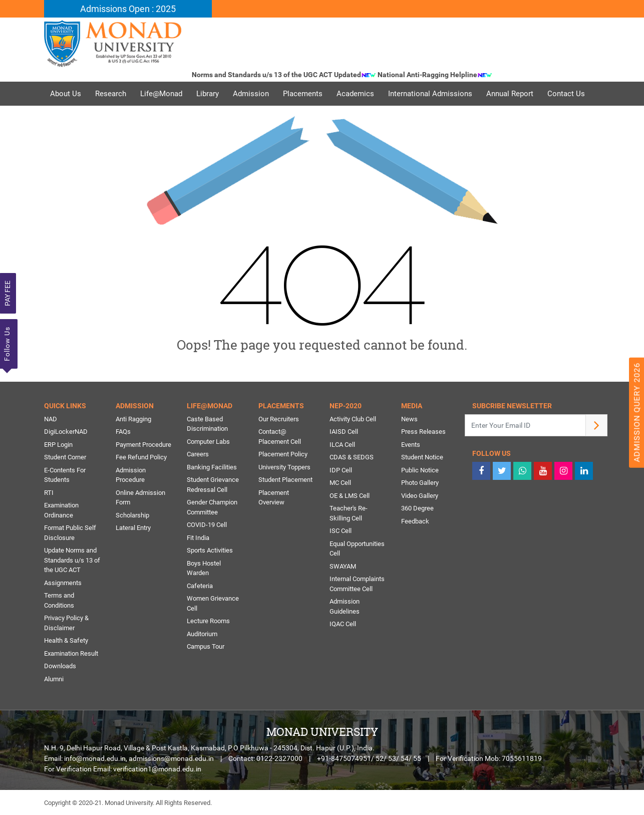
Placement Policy (283, 454)
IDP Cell (341, 470)
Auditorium (202, 634)
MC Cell (340, 483)
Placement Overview (274, 498)
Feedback (415, 521)
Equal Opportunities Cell (357, 549)
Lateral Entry (133, 528)
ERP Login (58, 445)
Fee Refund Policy (141, 457)
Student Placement (285, 480)
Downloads (60, 666)
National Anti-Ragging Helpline (440, 75)
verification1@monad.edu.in (157, 769)
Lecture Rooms (208, 621)
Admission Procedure (131, 475)
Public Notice (420, 470)
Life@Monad (161, 94)
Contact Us (566, 94)
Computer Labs (208, 442)
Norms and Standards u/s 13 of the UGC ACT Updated (289, 75)
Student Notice (422, 457)
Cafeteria (200, 586)
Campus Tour (206, 646)
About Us (66, 94)
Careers (198, 454)
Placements (303, 94)
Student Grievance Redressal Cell (213, 485)
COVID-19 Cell (207, 525)
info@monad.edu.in (95, 758)
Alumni (54, 679)
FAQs (123, 432)
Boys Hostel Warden (204, 568)
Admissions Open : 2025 (128, 9)
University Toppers (284, 467)
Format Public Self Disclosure (70, 533)
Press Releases (423, 432)
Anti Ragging (133, 419)
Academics (355, 94)
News (409, 419)
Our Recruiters (279, 419)
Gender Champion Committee (212, 507)
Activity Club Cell (353, 419)
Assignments (63, 583)
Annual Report (510, 94)
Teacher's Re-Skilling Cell (349, 513)
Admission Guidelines (345, 606)
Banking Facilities (212, 467)
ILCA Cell (342, 445)
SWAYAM (343, 566)
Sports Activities (210, 550)
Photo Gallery (420, 483)
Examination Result (71, 653)
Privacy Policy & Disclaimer (66, 623)
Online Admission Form (140, 498)
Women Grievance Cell (213, 603)
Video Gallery (420, 496)
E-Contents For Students (65, 475)
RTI (49, 493)
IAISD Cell (344, 432)
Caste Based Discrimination (207, 424)
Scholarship (132, 515)
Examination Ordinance (61, 510)
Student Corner (65, 457)
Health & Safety (66, 640)
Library (208, 94)
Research (111, 94)
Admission (251, 94)
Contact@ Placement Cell (280, 437)
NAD (51, 419)
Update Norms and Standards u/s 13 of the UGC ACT (72, 560)
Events (411, 445)
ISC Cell (341, 531)
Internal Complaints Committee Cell (357, 584)
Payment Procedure (143, 445)
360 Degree (417, 508)
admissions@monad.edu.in (171, 758)
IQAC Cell (343, 624)
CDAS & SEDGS (352, 457)
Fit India (198, 538)
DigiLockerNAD (66, 432)
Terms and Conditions (59, 600)
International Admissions (430, 94)
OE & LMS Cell (350, 496)
